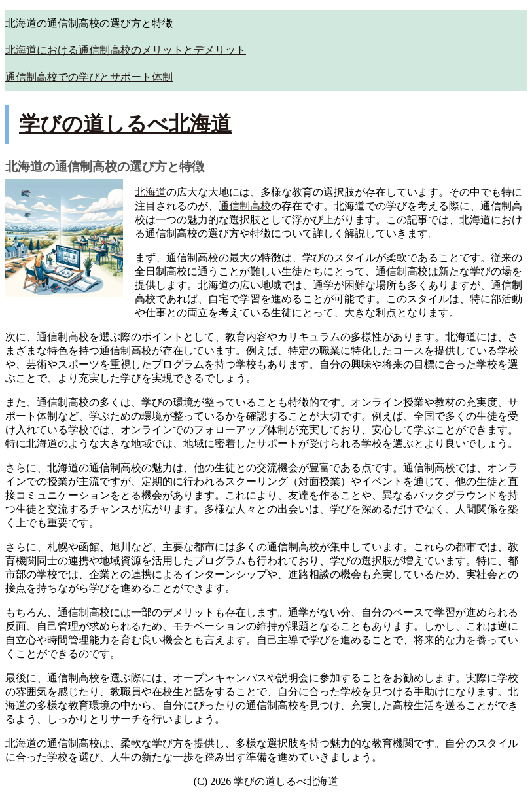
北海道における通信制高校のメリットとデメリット (126, 50)
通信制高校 (245, 206)
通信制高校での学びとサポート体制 (89, 77)
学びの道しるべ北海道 (125, 124)
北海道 (151, 192)
